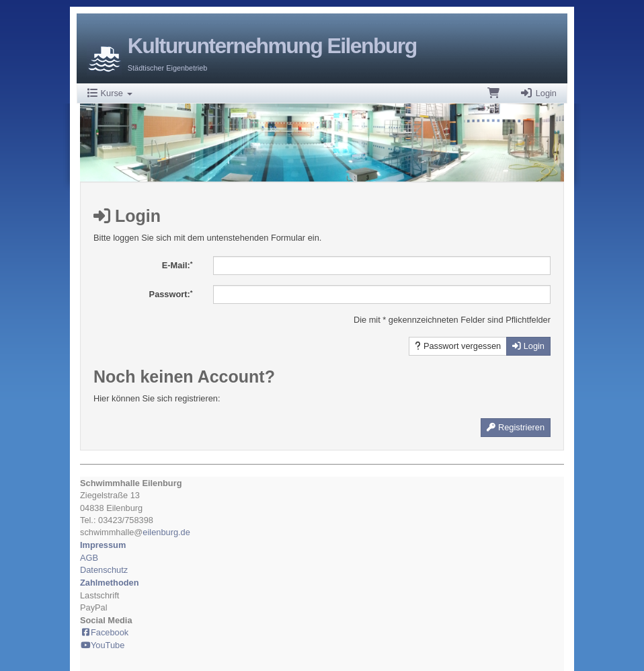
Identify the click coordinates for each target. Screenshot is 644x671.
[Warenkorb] (493, 93)
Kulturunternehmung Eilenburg (272, 46)
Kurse (110, 93)
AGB (89, 558)
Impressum (103, 545)
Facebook (104, 632)
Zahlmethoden (109, 583)
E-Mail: (177, 265)
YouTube (102, 645)
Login (538, 93)
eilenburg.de (166, 532)
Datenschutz (104, 570)
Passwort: (171, 294)
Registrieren (516, 427)
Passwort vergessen (458, 346)
